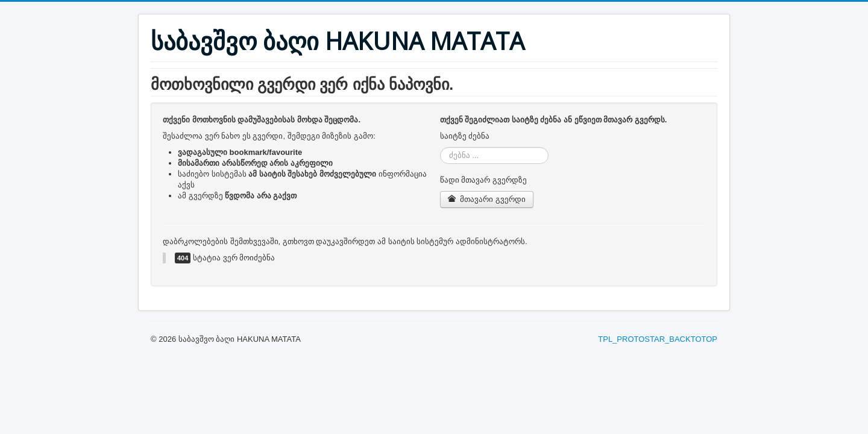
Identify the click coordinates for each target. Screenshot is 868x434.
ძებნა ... (440, 147)
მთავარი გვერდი (487, 199)
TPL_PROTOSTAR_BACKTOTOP (658, 339)
